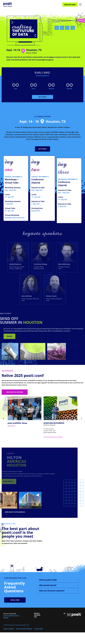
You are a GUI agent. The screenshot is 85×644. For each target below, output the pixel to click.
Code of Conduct (9, 629)
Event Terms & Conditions (24, 629)
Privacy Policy (39, 629)
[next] (82, 419)
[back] (3, 419)
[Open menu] (80, 5)
